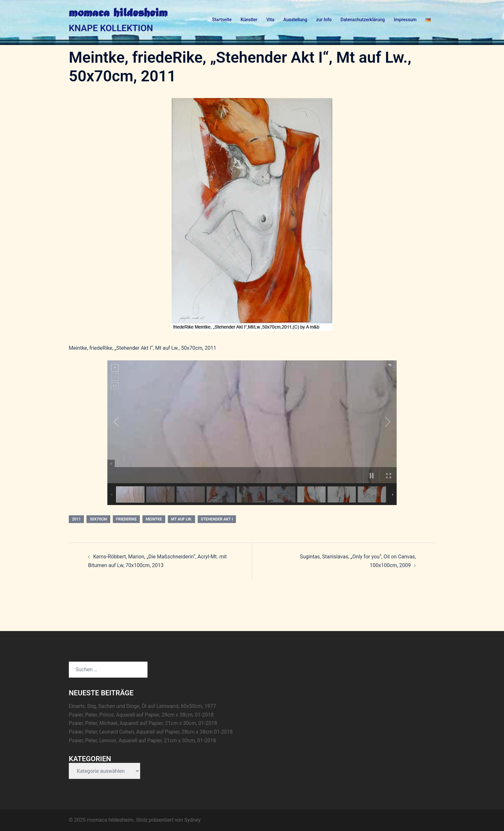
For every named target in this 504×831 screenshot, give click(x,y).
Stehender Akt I (217, 519)
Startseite (222, 20)
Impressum (405, 20)
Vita (270, 20)
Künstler (249, 20)
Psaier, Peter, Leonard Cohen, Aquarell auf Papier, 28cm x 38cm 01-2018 (151, 732)
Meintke (154, 519)
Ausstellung (295, 20)
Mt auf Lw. (181, 519)
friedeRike (126, 519)
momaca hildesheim (118, 14)
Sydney (192, 820)
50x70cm (98, 519)
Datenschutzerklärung (363, 20)
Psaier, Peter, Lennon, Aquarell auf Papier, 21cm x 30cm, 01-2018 (142, 741)
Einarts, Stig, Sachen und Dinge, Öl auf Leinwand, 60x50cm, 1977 (142, 706)
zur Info (324, 20)
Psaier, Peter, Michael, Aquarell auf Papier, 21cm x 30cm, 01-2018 (143, 723)
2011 (76, 519)
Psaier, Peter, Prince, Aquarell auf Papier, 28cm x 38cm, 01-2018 (141, 715)
